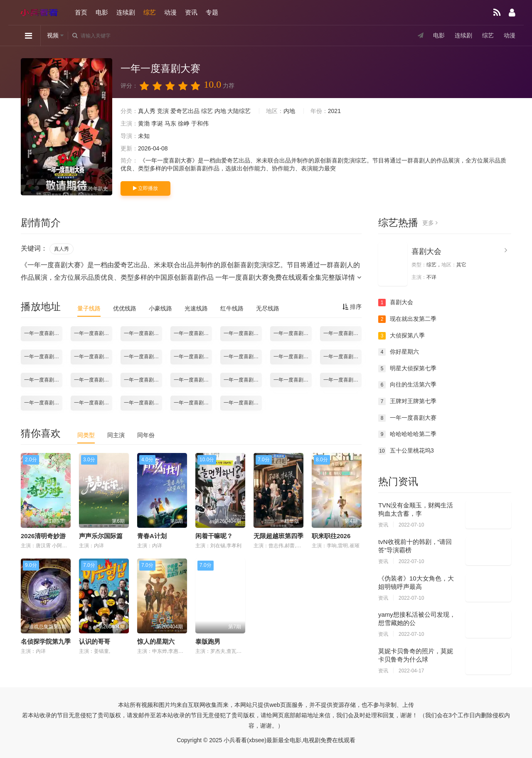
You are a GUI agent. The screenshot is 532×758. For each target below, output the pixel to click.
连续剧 (126, 12)
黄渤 (144, 123)
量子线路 (89, 308)
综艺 (150, 12)
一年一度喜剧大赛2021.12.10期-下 (243, 380)
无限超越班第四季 (278, 536)
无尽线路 (268, 308)
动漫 (170, 12)
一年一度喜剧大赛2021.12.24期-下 (93, 403)
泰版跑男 (208, 641)
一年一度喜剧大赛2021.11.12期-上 (143, 357)
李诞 (157, 123)
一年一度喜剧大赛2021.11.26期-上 (342, 357)
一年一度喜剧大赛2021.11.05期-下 (93, 357)
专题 (212, 12)
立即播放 (145, 188)
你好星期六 (399, 352)
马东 (170, 123)
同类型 (86, 435)
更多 (430, 223)
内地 (220, 111)
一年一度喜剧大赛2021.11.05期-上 (43, 357)
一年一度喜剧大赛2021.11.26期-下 (43, 380)
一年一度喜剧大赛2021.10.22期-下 (193, 333)
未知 (144, 136)
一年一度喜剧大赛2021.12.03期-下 (143, 380)
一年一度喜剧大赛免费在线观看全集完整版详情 (288, 277)
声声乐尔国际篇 (101, 536)
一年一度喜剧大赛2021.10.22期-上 (143, 333)
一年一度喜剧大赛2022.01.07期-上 (193, 403)
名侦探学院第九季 (46, 641)
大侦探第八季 (401, 336)
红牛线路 (232, 308)
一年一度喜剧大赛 (407, 418)
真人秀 (147, 111)
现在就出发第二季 (407, 319)
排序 (352, 307)
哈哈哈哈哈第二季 (407, 434)
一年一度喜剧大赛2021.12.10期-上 (193, 380)
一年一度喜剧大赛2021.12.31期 (143, 403)
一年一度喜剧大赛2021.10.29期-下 (293, 333)
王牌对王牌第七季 (407, 401)
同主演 (116, 435)
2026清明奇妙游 (43, 536)
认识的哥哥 (95, 641)
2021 (334, 111)
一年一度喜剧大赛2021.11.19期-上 (243, 357)
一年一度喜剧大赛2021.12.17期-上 (293, 380)
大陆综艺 (239, 111)
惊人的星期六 (156, 641)
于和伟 (200, 123)
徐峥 (184, 123)
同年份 (146, 435)
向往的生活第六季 (407, 385)
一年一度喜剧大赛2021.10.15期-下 (93, 333)
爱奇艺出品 (185, 111)
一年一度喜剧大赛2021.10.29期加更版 (342, 333)
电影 (102, 12)
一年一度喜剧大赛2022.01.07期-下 (243, 403)
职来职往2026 (331, 536)
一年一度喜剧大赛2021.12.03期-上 (93, 380)
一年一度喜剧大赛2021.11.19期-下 (293, 357)
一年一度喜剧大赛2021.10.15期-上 (43, 333)
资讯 (191, 12)
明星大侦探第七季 (407, 369)
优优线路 (125, 308)
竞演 (163, 111)
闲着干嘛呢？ (214, 536)
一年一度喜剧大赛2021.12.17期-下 (342, 380)
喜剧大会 (426, 251)
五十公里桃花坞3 (406, 451)
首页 (81, 12)
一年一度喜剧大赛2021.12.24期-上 (43, 403)
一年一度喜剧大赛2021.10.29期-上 (243, 333)
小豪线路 (160, 308)
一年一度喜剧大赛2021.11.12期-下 (193, 357)
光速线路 (196, 308)
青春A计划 (152, 536)
